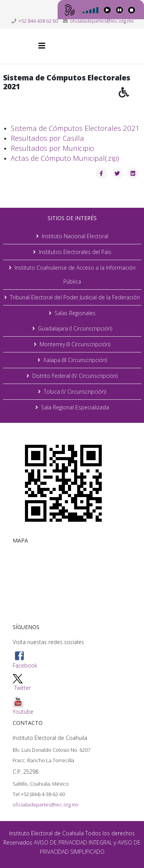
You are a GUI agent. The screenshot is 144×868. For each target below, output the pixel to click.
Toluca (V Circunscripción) (75, 391)
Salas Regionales (75, 313)
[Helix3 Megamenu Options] (42, 46)
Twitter (22, 688)
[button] (131, 98)
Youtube (23, 706)
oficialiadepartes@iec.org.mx (102, 21)
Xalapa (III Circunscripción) (75, 360)
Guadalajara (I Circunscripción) (75, 328)
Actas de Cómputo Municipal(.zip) (65, 158)
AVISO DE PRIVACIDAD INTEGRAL (73, 842)
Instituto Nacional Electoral (75, 236)
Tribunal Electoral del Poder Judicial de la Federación (75, 297)
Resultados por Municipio (52, 148)
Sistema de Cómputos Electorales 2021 (75, 128)
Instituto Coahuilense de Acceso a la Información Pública (75, 275)
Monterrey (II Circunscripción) (75, 344)
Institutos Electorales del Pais (75, 252)
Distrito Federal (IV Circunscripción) (75, 376)
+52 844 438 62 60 (38, 21)
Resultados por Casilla (47, 138)
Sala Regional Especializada (75, 407)
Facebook (25, 660)
